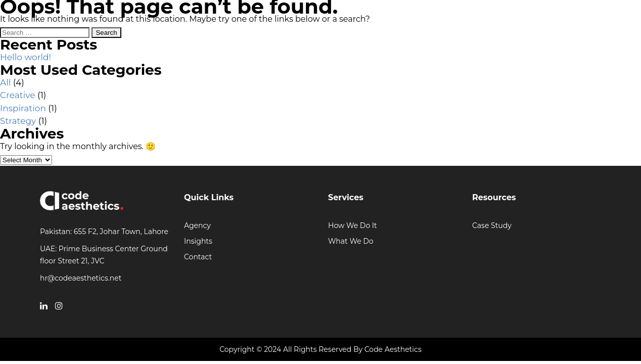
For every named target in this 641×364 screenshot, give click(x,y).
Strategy (18, 121)
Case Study (492, 225)
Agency (197, 225)
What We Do (351, 241)
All (5, 82)
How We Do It (353, 225)
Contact (198, 257)
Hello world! (26, 57)
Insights (198, 241)
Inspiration (23, 108)
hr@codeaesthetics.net (81, 278)
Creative (17, 95)
